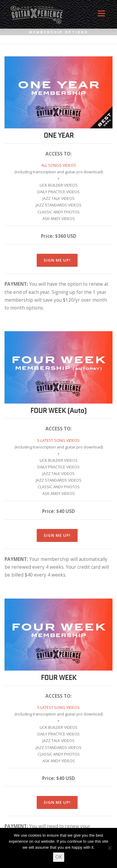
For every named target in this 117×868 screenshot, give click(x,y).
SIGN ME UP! (57, 260)
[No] (109, 848)
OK (59, 857)
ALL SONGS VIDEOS (59, 165)
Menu (101, 16)
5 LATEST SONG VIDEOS (58, 440)
